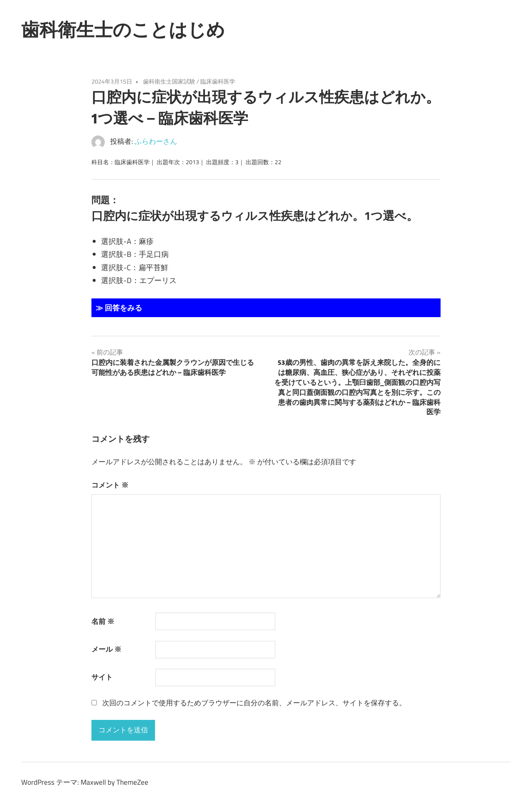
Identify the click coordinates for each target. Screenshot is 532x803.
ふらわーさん (156, 141)
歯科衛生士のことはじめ (123, 30)
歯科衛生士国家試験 (169, 81)
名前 (103, 621)
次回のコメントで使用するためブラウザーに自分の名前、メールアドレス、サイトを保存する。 (254, 703)
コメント (110, 485)
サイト (102, 677)
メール (106, 649)
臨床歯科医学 (218, 81)
